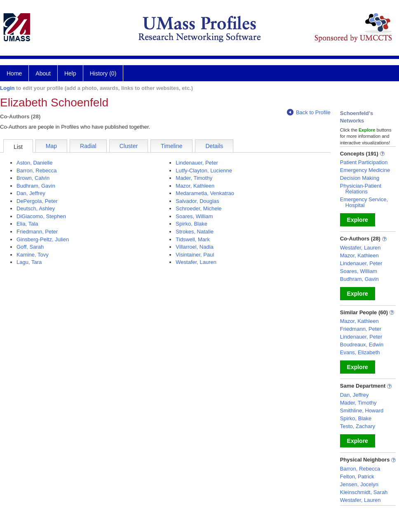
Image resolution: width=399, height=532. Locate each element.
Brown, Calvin (33, 178)
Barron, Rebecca (37, 171)
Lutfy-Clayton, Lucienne (204, 171)
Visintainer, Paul (195, 255)
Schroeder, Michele (198, 208)
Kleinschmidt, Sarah (364, 492)
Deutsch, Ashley (36, 208)
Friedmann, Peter (37, 232)
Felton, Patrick (357, 477)
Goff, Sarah (30, 247)
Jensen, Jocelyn (359, 484)
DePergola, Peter (37, 201)
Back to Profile (309, 112)
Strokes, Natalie (195, 232)
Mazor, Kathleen (195, 186)
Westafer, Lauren (196, 262)
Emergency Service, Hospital (364, 202)
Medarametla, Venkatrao (205, 193)
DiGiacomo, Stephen (41, 216)
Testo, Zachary (358, 426)
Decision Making (360, 178)
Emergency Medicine (365, 170)
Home (14, 73)
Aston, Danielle (34, 163)
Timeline (171, 146)
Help (70, 73)
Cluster (129, 146)
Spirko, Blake (191, 224)
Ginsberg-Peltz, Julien (43, 239)
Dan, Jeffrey (31, 193)
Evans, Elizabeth (360, 352)
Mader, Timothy (194, 178)
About (43, 73)
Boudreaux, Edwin (362, 345)
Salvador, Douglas (197, 201)
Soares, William (194, 216)
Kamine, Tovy (33, 255)
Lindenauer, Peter (197, 163)
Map (51, 146)
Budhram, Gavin (36, 186)
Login (7, 88)
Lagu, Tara (29, 262)
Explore (358, 220)
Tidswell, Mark (193, 239)
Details (214, 146)
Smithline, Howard (362, 411)
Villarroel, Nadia (195, 247)
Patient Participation (364, 162)
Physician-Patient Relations (361, 189)
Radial (88, 146)
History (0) (103, 73)
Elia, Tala (27, 224)
